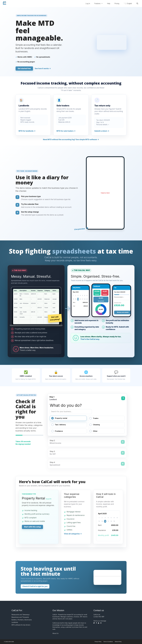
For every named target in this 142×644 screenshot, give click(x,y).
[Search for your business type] (71, 412)
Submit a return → (102, 131)
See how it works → (43, 69)
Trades (94, 418)
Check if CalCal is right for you (35, 586)
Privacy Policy (98, 642)
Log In (88, 4)
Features (100, 4)
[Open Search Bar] (137, 4)
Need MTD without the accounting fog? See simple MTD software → (71, 140)
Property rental (59, 418)
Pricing (117, 4)
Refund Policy (118, 642)
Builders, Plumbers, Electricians (22, 620)
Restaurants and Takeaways (21, 615)
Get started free (24, 69)
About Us (55, 633)
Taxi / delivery (58, 425)
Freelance (57, 431)
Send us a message (100, 621)
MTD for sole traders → (66, 131)
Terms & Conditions (108, 642)
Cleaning (95, 425)
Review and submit (123, 312)
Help (109, 4)
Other (93, 431)
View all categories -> (73, 534)
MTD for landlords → (27, 131)
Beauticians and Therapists (20, 617)
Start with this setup (33, 527)
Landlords (15, 622)
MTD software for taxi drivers (21, 625)
